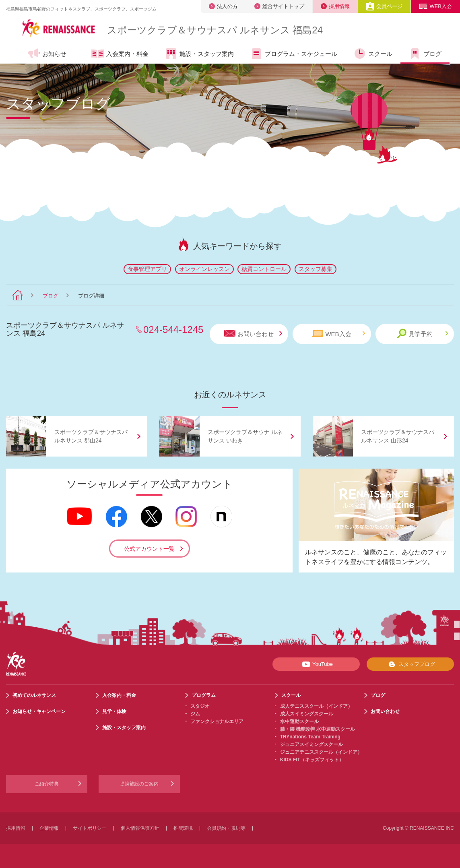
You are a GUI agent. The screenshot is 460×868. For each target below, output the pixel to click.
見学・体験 (114, 711)
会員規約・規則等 (226, 828)
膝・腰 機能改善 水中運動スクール (318, 729)
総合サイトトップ (279, 6)
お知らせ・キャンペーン (39, 711)
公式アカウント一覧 (149, 549)
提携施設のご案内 (139, 784)
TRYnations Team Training (310, 737)
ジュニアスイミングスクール (311, 744)
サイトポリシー (90, 828)
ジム (195, 714)
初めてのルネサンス (34, 695)
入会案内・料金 (120, 54)
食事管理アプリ (147, 269)
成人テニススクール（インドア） (316, 706)
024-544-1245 (173, 330)
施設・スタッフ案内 (199, 54)
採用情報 (335, 6)
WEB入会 (435, 6)
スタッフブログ (410, 664)
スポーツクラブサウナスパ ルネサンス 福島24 (215, 30)
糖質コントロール (264, 269)
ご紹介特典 (47, 784)
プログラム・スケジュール (294, 54)
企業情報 (49, 828)
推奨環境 (183, 828)
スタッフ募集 (316, 269)
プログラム (204, 695)
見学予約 (422, 334)
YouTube (316, 664)
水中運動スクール (299, 721)
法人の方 (223, 6)
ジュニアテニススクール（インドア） (321, 752)
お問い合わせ (253, 334)
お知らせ (47, 54)
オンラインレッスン (204, 269)
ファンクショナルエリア (217, 721)
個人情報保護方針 (140, 828)
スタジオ (200, 706)
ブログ (425, 54)
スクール (373, 54)
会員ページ (384, 6)
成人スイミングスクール (307, 714)
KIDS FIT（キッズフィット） (312, 760)
